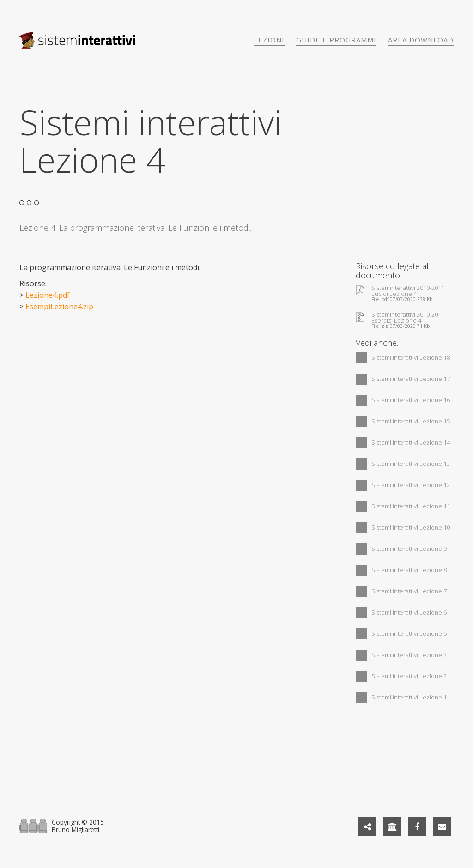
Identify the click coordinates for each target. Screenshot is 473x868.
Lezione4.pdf (48, 295)
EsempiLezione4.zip (59, 307)
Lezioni (269, 40)
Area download (421, 40)
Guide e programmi (336, 40)
